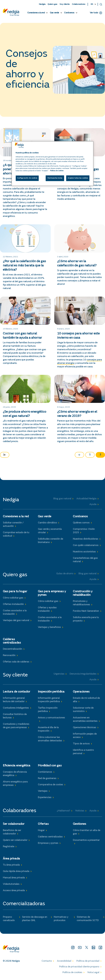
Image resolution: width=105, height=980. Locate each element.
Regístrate (9, 847)
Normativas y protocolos (61, 919)
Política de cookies (72, 973)
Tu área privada (11, 865)
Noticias (80, 811)
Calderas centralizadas (12, 641)
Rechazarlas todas (55, 178)
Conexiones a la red (36, 13)
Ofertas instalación (13, 604)
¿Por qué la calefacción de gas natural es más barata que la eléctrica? (24, 266)
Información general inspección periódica (49, 700)
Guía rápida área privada (16, 871)
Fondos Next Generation (86, 611)
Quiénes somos (81, 523)
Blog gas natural (62, 499)
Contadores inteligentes (16, 708)
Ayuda (93, 504)
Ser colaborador (14, 824)
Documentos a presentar (86, 840)
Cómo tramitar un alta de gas (87, 832)
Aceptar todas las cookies (78, 178)
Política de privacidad (88, 961)
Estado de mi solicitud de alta (86, 700)
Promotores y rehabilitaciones (81, 603)
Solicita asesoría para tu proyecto (86, 619)
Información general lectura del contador (14, 700)
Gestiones (80, 824)
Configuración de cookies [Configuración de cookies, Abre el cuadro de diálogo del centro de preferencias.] (27, 178)
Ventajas (43, 791)
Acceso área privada (14, 891)
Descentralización (13, 649)
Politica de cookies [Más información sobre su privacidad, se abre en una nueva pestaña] (57, 171)
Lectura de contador (17, 692)
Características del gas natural (85, 560)
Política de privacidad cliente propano (79, 967)
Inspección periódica (51, 692)
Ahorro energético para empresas (15, 784)
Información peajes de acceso (85, 736)
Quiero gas (52, 4)
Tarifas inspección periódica (48, 710)
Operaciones (81, 692)
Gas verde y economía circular (50, 531)
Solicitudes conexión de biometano (50, 541)
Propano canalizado (9, 919)
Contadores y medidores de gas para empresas (16, 726)
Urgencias (59, 674)
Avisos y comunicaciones (51, 718)
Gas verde (54, 13)
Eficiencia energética (17, 766)
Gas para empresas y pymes (52, 593)
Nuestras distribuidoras (86, 539)
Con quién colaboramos (86, 545)
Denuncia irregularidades (83, 674)
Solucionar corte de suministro (83, 710)
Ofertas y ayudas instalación (47, 609)
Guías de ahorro (65, 574)
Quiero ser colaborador (15, 840)
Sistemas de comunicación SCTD (88, 919)
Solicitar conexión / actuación (13, 525)
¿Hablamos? (63, 811)
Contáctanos (45, 772)
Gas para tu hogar (15, 592)
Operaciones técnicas (84, 728)
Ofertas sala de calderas (16, 662)
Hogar (41, 830)
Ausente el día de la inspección (48, 729)
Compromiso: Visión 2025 (84, 531)
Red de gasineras (47, 779)
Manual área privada (14, 878)
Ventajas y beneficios (49, 627)
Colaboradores (79, 4)
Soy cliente (65, 4)
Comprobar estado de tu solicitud (16, 534)
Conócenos (69, 13)
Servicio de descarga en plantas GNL (35, 919)
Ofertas (43, 824)
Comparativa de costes (50, 785)
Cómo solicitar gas (13, 598)
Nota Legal (93, 973)
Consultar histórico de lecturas (15, 716)
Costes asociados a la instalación (15, 612)
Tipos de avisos (81, 744)
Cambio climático (47, 523)
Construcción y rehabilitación (83, 593)
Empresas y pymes (48, 843)
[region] (52, 164)
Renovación (9, 656)
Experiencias (45, 798)
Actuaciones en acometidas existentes (85, 720)
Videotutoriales (11, 884)
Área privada (11, 859)
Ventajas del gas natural (16, 621)
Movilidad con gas (50, 766)
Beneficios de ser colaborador (12, 832)
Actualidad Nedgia (86, 499)
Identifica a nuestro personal (83, 752)
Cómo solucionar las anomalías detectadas (50, 739)
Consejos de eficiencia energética (15, 774)
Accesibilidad (64, 961)
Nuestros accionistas (84, 552)
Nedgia (42, 4)
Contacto (47, 961)
